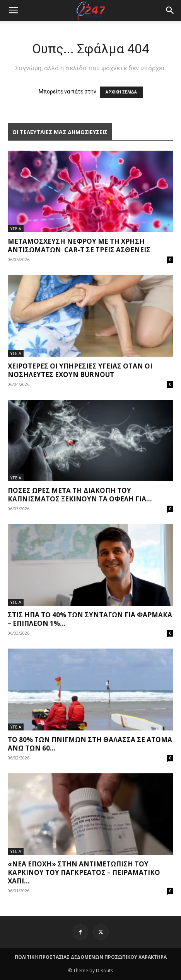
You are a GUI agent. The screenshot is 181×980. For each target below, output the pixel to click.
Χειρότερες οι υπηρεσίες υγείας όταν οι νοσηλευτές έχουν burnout (80, 370)
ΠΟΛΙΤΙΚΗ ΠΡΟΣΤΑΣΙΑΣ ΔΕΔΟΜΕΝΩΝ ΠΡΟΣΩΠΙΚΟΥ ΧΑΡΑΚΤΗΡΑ (91, 957)
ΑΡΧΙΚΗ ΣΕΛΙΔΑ (121, 92)
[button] (170, 10)
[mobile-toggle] (13, 10)
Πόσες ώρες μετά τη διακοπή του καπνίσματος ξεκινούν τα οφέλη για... (80, 495)
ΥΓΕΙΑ (16, 228)
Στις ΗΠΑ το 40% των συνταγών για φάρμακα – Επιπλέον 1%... (90, 619)
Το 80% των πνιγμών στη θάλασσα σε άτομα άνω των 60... (90, 744)
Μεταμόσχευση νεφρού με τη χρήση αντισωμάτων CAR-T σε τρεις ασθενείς (79, 245)
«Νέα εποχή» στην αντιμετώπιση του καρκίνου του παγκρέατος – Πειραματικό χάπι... (84, 872)
